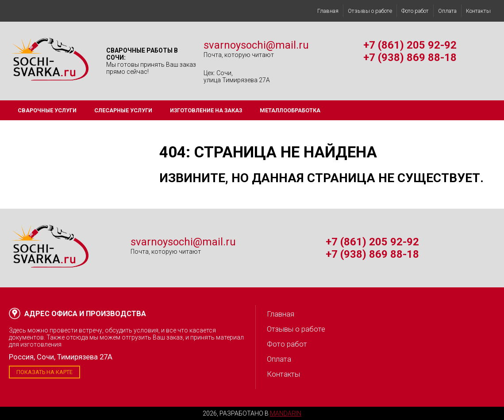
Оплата (447, 11)
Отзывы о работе (370, 11)
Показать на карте (44, 372)
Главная (328, 11)
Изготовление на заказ (206, 110)
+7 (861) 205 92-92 (410, 45)
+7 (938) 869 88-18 (410, 57)
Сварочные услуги (47, 110)
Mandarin (286, 413)
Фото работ (415, 11)
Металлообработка (290, 110)
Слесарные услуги (123, 110)
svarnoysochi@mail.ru (256, 45)
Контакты (478, 11)
